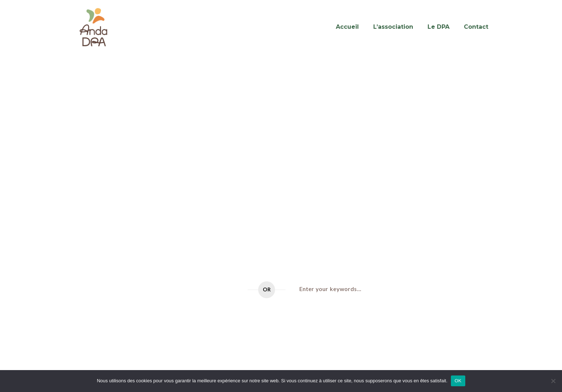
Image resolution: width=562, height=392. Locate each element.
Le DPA (438, 27)
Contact (476, 27)
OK (458, 381)
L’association (393, 27)
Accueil (347, 27)
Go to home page (209, 290)
